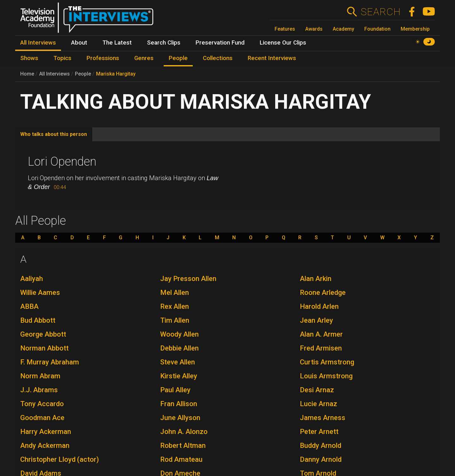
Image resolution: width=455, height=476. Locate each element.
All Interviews (55, 74)
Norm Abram (40, 376)
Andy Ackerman (45, 445)
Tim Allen (175, 320)
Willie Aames (40, 293)
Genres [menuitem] (144, 58)
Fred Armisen (321, 348)
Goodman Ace (42, 418)
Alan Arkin (316, 279)
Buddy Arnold (321, 445)
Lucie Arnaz (318, 404)
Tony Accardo (42, 404)
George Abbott (43, 334)
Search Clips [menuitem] (164, 43)
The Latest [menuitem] (117, 43)
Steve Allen (178, 362)
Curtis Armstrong (327, 362)
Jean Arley (316, 320)
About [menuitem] (79, 43)
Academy (343, 29)
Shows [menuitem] (29, 58)
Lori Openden (62, 162)
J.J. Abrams (39, 390)
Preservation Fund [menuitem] (220, 43)
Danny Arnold (321, 459)
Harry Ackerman (46, 432)
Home (27, 74)
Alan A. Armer (321, 334)
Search (381, 12)
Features (285, 29)
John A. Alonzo (184, 432)
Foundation (377, 29)
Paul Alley (175, 390)
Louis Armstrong (326, 376)
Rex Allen (175, 306)
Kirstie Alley (179, 376)
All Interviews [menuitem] (38, 43)
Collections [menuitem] (218, 58)
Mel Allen (175, 293)
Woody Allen (179, 334)
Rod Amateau (181, 459)
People (83, 74)
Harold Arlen (319, 306)
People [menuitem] (178, 58)
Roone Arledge (323, 293)
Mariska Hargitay (116, 74)
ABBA (29, 306)
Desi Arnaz (317, 390)
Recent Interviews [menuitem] (272, 58)
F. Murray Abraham (50, 362)
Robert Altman (183, 445)
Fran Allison (179, 404)
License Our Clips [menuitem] (283, 43)
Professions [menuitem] (103, 58)
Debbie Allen (179, 348)
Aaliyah (32, 279)
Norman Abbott (44, 348)
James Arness (323, 418)
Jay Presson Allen (188, 279)
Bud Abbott (38, 320)
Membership (415, 29)
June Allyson (180, 418)
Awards (314, 29)
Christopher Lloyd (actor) (60, 459)
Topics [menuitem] (62, 58)
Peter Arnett (319, 432)
